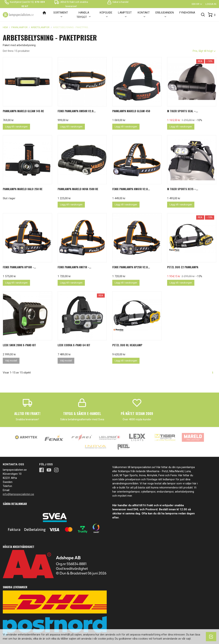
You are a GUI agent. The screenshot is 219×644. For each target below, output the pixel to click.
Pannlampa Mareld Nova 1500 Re (78, 189)
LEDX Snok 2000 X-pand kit (19, 345)
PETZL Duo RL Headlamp (127, 345)
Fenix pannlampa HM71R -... (74, 267)
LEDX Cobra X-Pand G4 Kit (74, 345)
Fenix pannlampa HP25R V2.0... (131, 267)
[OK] (211, 637)
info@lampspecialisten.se (18, 494)
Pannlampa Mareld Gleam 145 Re (23, 111)
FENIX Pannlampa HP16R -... (19, 267)
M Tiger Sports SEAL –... (182, 111)
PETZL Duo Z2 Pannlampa (183, 267)
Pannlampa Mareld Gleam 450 (131, 111)
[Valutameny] (197, 4)
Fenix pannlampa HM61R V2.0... (131, 189)
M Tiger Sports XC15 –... (183, 189)
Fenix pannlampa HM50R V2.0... (77, 111)
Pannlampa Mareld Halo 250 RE (23, 189)
